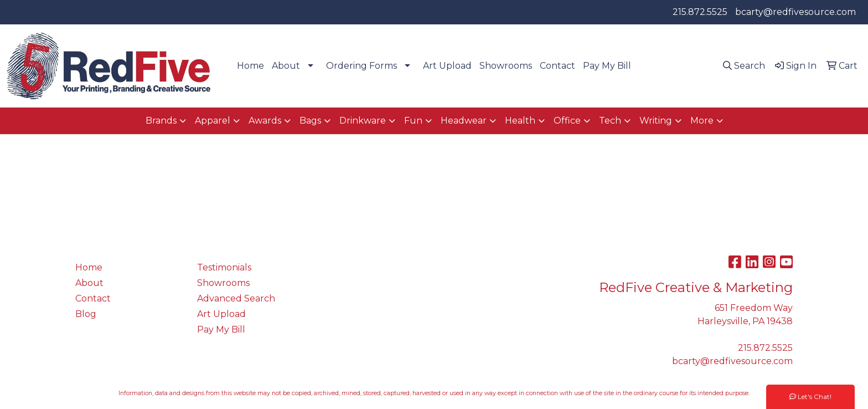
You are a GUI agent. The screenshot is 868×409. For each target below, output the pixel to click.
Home (250, 66)
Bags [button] (310, 121)
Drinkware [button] (363, 121)
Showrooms (506, 66)
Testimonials (224, 267)
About (286, 66)
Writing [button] (656, 121)
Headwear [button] (464, 121)
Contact (557, 66)
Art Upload (447, 66)
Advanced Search (236, 298)
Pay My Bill (607, 66)
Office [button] (567, 121)
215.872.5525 (700, 12)
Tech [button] (610, 121)
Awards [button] (265, 121)
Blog (86, 314)
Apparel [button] (213, 121)
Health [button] (520, 121)
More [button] (702, 121)
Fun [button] (413, 121)
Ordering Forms (361, 66)
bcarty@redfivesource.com (795, 12)
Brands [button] (161, 121)
